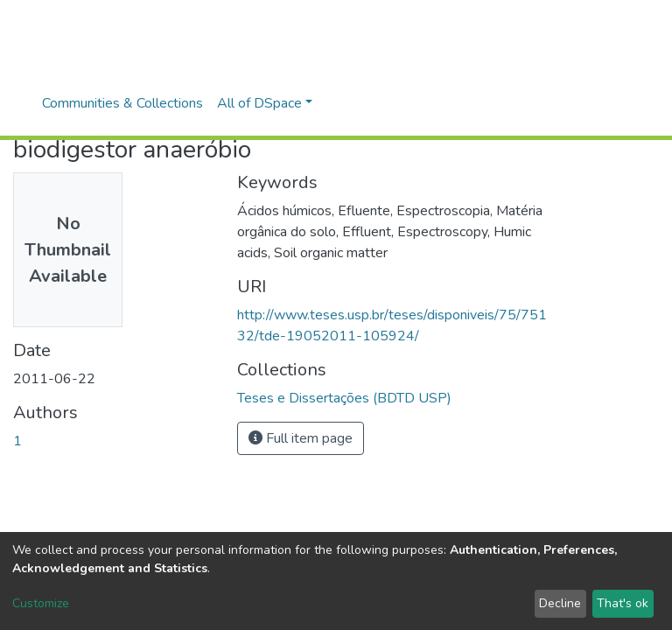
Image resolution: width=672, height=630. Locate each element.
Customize (41, 603)
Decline (560, 603)
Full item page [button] (301, 438)
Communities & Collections (122, 103)
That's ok (623, 603)
